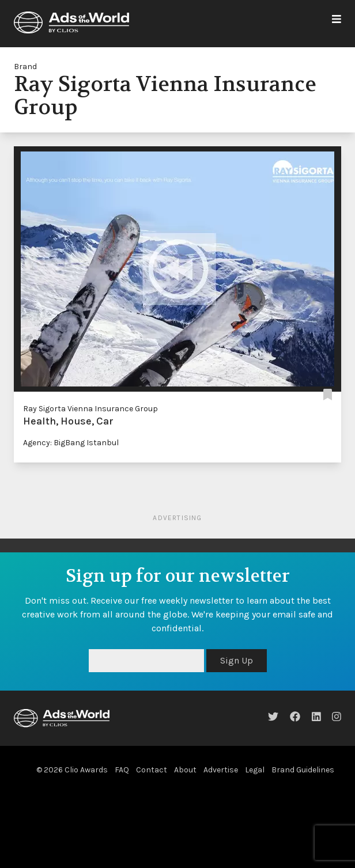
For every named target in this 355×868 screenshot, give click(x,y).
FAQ (122, 770)
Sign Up (237, 660)
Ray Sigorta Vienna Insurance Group (90, 409)
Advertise (221, 770)
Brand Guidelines (303, 770)
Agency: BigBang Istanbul (71, 443)
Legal (255, 770)
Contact (152, 770)
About (185, 770)
